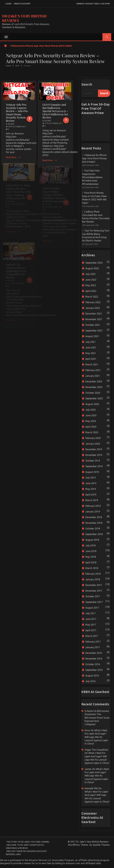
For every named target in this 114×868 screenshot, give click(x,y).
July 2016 (90, 681)
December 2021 (94, 314)
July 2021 (90, 342)
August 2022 (92, 268)
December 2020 (94, 381)
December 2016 (94, 653)
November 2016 (94, 659)
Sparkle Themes (101, 845)
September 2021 (94, 331)
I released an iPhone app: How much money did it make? (41, 46)
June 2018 (91, 551)
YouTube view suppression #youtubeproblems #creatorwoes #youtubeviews (92, 177)
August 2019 (92, 472)
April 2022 (91, 291)
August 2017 (92, 608)
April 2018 (91, 562)
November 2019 (94, 455)
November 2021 (94, 319)
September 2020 (94, 398)
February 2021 (93, 370)
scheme (89, 711)
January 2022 (93, 308)
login (8, 4)
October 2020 (93, 393)
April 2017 (91, 630)
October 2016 (93, 664)
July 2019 (90, 478)
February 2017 (93, 642)
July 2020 (90, 410)
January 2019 (93, 512)
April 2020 (91, 427)
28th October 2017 (17, 127)
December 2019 (94, 449)
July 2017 (90, 613)
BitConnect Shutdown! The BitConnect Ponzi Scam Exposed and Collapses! (97, 718)
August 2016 (92, 676)
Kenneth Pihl (91, 788)
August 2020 (92, 404)
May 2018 (91, 557)
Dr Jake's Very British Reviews (24, 18)
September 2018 (94, 534)
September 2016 (94, 670)
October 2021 (93, 325)
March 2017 (92, 636)
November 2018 (94, 523)
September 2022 (94, 263)
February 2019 (93, 506)
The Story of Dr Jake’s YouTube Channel (28, 842)
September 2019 (94, 466)
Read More (13, 157)
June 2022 (91, 280)
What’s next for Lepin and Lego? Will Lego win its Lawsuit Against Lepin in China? (96, 737)
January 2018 (93, 579)
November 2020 (94, 387)
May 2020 (91, 421)
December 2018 (94, 517)
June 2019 (91, 483)
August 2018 (92, 540)
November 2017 (94, 591)
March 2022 (92, 297)
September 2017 (94, 602)
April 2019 (91, 495)
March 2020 (92, 432)
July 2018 (90, 545)
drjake (11, 124)
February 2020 (93, 438)
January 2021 (93, 376)
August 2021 (92, 336)
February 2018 (93, 574)
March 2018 (92, 568)
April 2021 (91, 359)
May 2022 (91, 285)
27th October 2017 (54, 123)
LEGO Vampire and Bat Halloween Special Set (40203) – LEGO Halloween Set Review (55, 111)
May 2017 (91, 625)
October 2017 (93, 596)
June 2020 (91, 415)
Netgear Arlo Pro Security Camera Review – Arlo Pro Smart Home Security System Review (17, 113)
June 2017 (91, 619)
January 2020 (93, 444)
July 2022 (90, 274)
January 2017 (93, 647)
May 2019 (91, 489)
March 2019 (92, 500)
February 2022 (93, 302)
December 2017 (94, 585)
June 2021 (91, 348)
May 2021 (91, 353)
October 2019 (93, 461)
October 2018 (93, 529)
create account (22, 4)
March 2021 (92, 364)
